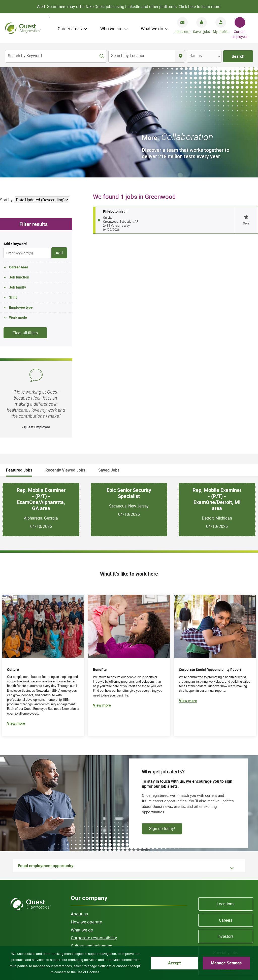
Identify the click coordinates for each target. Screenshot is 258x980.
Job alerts (182, 32)
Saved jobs (201, 32)
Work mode (18, 207)
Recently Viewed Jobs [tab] (65, 360)
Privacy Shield (125, 940)
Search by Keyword (25, 56)
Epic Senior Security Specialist (129, 383)
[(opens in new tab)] (215, 555)
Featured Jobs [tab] (19, 360)
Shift (13, 187)
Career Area (19, 157)
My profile (221, 32)
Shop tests (81, 859)
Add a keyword (15, 134)
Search (238, 56)
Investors (225, 826)
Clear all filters (25, 223)
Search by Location (128, 56)
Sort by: (7, 90)
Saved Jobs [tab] (109, 360)
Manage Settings (226, 963)
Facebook (207, 888)
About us (79, 804)
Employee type (21, 197)
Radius (196, 56)
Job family (18, 177)
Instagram (225, 895)
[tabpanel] (129, 399)
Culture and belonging (92, 836)
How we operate (86, 811)
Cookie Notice (143, 929)
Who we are (111, 29)
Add (59, 143)
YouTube (232, 888)
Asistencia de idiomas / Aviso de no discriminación (184, 934)
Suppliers (80, 851)
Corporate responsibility (94, 828)
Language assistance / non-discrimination (104, 934)
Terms (118, 929)
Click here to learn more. (200, 7)
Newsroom (225, 859)
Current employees (240, 34)
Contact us (171, 929)
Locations (225, 794)
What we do (152, 29)
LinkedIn (244, 888)
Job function (19, 167)
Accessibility (154, 940)
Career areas (70, 29)
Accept (174, 963)
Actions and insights (90, 844)
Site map (78, 929)
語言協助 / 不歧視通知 (88, 940)
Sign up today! (162, 718)
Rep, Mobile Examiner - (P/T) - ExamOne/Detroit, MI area (217, 389)
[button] (246, 110)
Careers (226, 810)
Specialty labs (226, 842)
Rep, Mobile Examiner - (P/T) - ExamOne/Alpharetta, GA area (41, 389)
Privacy (99, 929)
